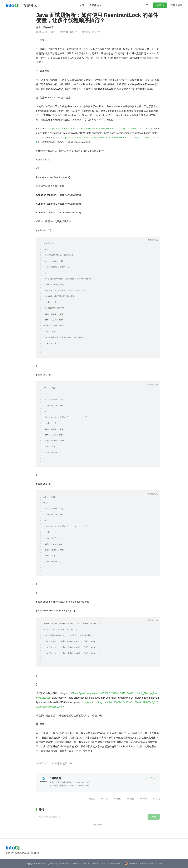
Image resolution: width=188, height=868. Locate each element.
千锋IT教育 (48, 27)
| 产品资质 (158, 864)
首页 (82, 5)
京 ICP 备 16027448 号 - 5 (112, 864)
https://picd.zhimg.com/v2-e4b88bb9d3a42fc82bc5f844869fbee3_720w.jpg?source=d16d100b (99, 129)
